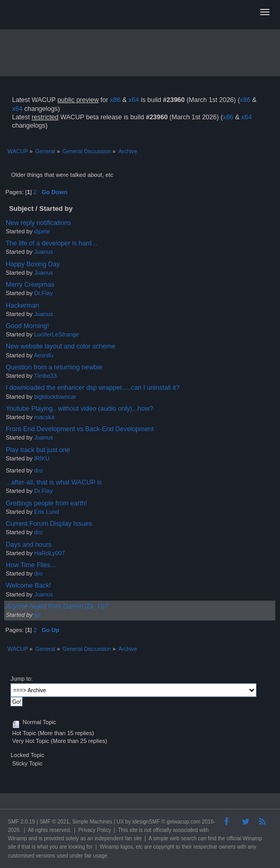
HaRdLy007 (49, 553)
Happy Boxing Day (33, 264)
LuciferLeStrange (56, 334)
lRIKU (42, 458)
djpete (42, 231)
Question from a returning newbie (54, 367)
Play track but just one (38, 450)
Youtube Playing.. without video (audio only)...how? (80, 409)
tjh (37, 615)
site (133, 830)
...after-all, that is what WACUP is (54, 482)
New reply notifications (38, 223)
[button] (265, 13)
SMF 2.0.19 (21, 822)
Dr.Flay (43, 293)
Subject (21, 208)
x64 (133, 100)
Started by (56, 208)
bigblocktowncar (55, 397)
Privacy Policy (95, 830)
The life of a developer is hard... (52, 243)
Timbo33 (45, 376)
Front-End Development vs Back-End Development (80, 429)
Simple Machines (92, 822)
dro (38, 470)
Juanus (43, 252)
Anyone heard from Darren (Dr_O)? (57, 606)
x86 (115, 100)
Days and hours (29, 545)
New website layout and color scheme (60, 346)
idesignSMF (146, 822)
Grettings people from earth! (46, 503)
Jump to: (21, 679)
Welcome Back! (28, 585)
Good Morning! (27, 326)
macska (44, 417)
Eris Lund (46, 512)
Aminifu (44, 355)
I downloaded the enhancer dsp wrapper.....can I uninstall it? (93, 388)
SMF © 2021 (54, 822)
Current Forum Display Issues (49, 524)
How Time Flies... (31, 565)
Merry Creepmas (30, 285)
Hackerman (23, 306)
